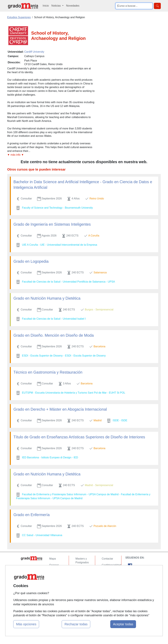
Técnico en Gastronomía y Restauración (48, 372)
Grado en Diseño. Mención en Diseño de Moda (54, 335)
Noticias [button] (56, 6)
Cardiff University (34, 52)
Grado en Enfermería (31, 515)
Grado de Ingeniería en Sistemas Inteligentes (52, 224)
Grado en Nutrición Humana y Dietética (47, 298)
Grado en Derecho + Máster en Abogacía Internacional (60, 409)
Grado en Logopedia (31, 261)
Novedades (73, 6)
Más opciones (26, 624)
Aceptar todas (123, 624)
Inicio (46, 6)
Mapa (52, 559)
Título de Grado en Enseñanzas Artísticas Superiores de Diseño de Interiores (79, 437)
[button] (51, 155)
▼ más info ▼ (16, 155)
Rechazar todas (76, 624)
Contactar (107, 559)
